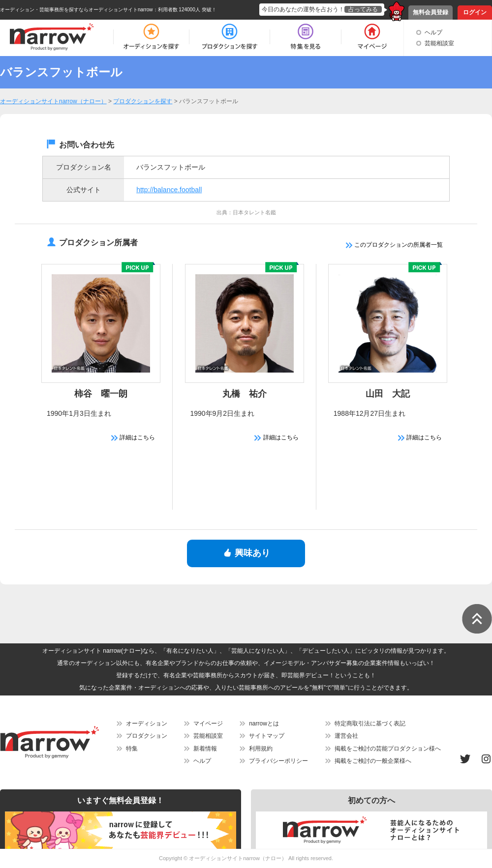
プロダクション (147, 736)
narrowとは (264, 723)
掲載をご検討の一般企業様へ (373, 761)
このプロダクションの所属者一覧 (394, 245)
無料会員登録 (430, 12)
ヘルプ (433, 32)
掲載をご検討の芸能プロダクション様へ (388, 749)
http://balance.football (169, 190)
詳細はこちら (133, 437)
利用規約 (261, 749)
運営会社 (346, 736)
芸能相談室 (439, 43)
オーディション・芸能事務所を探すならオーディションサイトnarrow (77, 10)
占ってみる (363, 9)
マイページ (208, 723)
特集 (132, 749)
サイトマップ (267, 736)
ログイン (475, 12)
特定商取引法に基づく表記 (370, 723)
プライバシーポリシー (278, 761)
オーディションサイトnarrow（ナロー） (238, 858)
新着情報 (205, 749)
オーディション (147, 723)
